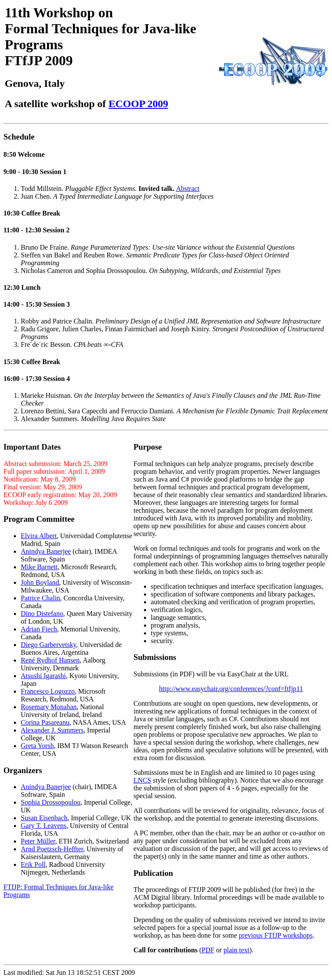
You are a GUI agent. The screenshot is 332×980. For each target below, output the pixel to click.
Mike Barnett (39, 567)
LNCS (142, 780)
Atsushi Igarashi (43, 676)
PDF (208, 950)
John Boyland (40, 582)
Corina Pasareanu (45, 722)
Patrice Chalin (40, 598)
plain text (236, 950)
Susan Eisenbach (44, 818)
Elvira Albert (39, 536)
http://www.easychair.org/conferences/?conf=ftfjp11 (231, 689)
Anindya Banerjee (46, 551)
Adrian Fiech (39, 629)
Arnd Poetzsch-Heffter (52, 849)
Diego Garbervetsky (48, 645)
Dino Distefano (42, 614)
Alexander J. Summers (52, 730)
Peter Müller (38, 841)
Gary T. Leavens (44, 826)
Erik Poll (33, 864)
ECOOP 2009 (138, 104)
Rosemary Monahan (49, 707)
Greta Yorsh (37, 746)
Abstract (188, 189)
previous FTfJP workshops (276, 935)
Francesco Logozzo (48, 691)
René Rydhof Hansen (50, 660)
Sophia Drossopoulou (51, 802)
